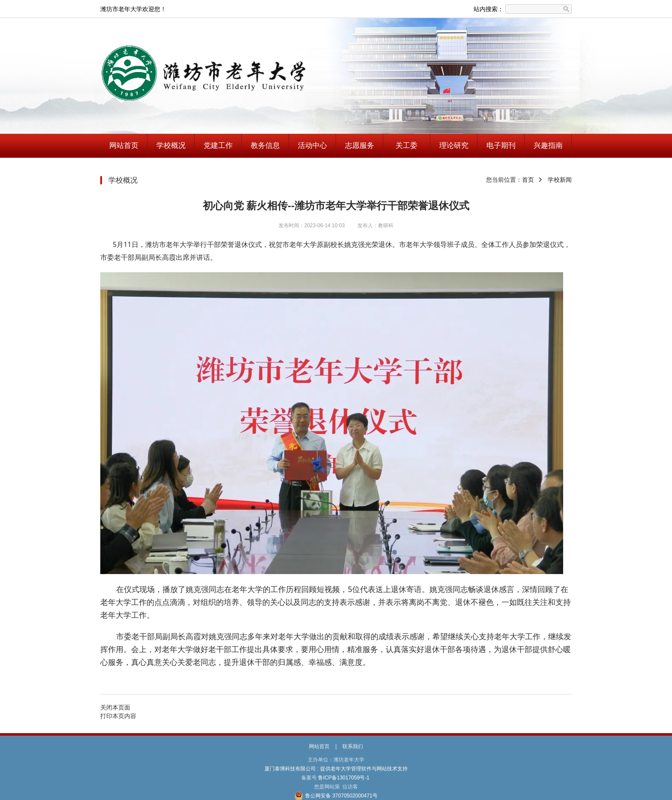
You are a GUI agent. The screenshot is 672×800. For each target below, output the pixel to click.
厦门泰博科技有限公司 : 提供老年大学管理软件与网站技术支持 (336, 769)
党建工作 (218, 146)
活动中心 (312, 146)
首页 (528, 180)
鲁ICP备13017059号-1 (344, 778)
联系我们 (353, 746)
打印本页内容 (118, 716)
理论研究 (454, 146)
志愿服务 (360, 146)
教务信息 (265, 146)
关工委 (406, 146)
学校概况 (171, 146)
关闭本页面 (115, 707)
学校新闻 (560, 180)
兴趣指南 (548, 146)
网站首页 (124, 146)
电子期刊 (501, 146)
